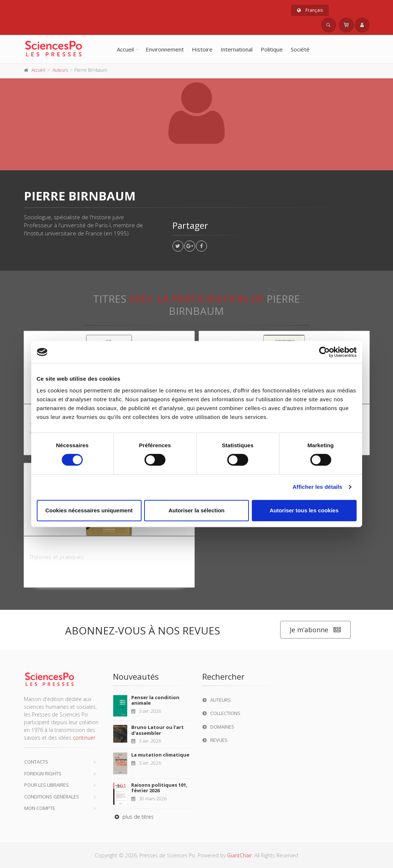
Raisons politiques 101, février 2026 (159, 788)
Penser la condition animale (155, 700)
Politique (272, 49)
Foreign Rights (43, 773)
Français (310, 10)
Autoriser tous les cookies (304, 510)
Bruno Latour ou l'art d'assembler (158, 730)
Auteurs (60, 70)
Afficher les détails (317, 487)
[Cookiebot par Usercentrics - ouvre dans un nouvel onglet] (324, 352)
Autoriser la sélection (196, 510)
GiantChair (240, 855)
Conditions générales (52, 797)
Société (300, 49)
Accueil (125, 49)
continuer (84, 738)
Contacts (36, 762)
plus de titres (133, 817)
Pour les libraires (47, 785)
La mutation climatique (160, 755)
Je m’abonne (315, 630)
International (237, 49)
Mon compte (40, 808)
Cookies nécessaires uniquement (89, 510)
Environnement (165, 49)
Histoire (202, 49)
